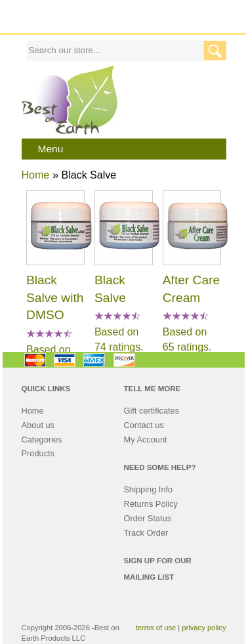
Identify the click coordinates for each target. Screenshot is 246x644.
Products (38, 453)
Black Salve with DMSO (55, 298)
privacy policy (204, 628)
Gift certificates (152, 411)
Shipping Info (149, 489)
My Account (146, 440)
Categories (42, 440)
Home (36, 175)
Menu (51, 149)
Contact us (144, 425)
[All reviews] (49, 334)
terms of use (156, 628)
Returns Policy (151, 504)
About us (38, 425)
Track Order (146, 533)
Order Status (148, 518)
